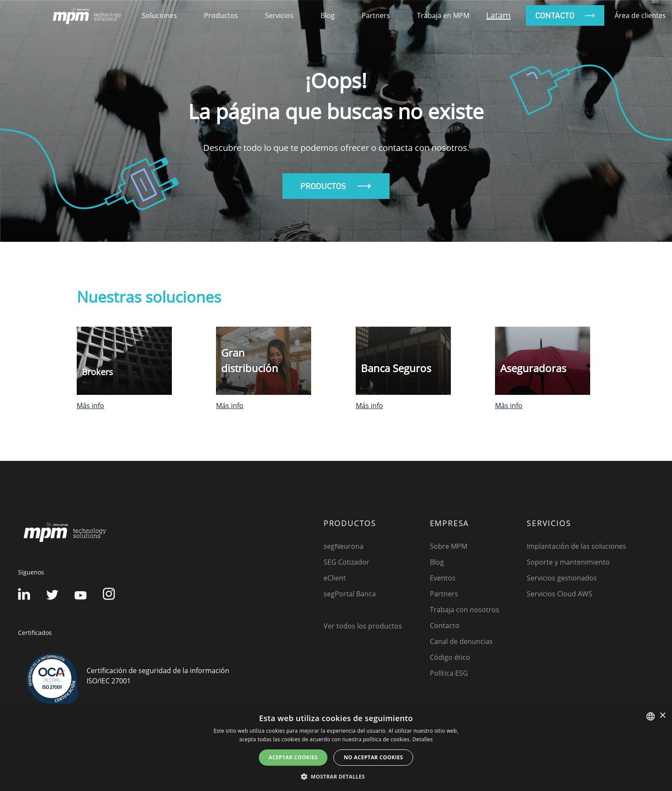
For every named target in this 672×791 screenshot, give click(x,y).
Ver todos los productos (363, 626)
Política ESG (449, 673)
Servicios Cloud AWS (559, 594)
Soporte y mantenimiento (568, 562)
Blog (328, 15)
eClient (335, 578)
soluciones (159, 15)
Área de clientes (640, 15)
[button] (336, 776)
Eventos (443, 578)
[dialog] (336, 748)
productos (221, 15)
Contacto (445, 626)
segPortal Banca (350, 594)
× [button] (662, 716)
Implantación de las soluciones (576, 546)
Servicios (279, 15)
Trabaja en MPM (443, 15)
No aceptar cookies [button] (373, 757)
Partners (376, 15)
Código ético (450, 657)
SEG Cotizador (346, 562)
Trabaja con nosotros (465, 610)
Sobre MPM (448, 546)
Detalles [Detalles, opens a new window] (422, 739)
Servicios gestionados (562, 578)
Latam (498, 15)
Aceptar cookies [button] (293, 757)
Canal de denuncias (461, 641)
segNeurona (343, 546)
